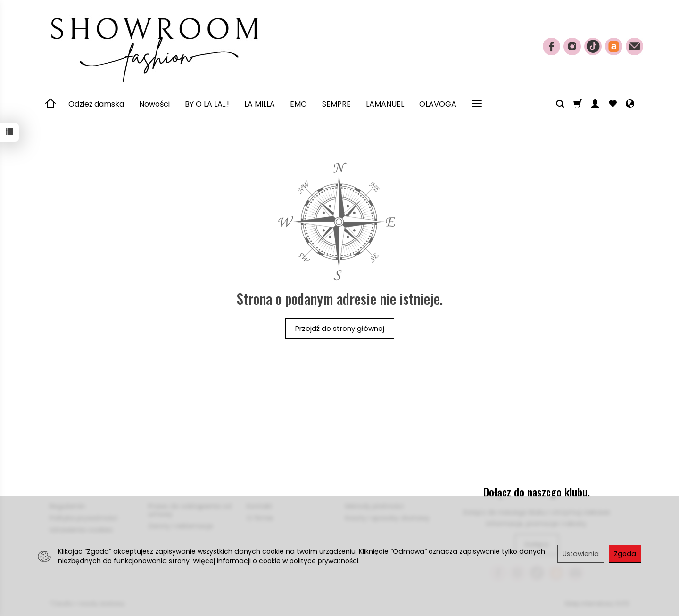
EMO (298, 104)
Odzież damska (96, 104)
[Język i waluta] (630, 104)
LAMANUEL (385, 104)
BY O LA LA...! (207, 104)
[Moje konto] (595, 104)
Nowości (154, 104)
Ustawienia (581, 554)
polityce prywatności (324, 561)
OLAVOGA (438, 104)
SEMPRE (336, 104)
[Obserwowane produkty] (613, 104)
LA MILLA (260, 104)
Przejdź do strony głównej (340, 328)
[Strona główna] (153, 45)
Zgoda (625, 554)
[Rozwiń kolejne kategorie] (477, 104)
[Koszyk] (578, 104)
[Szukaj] (560, 104)
